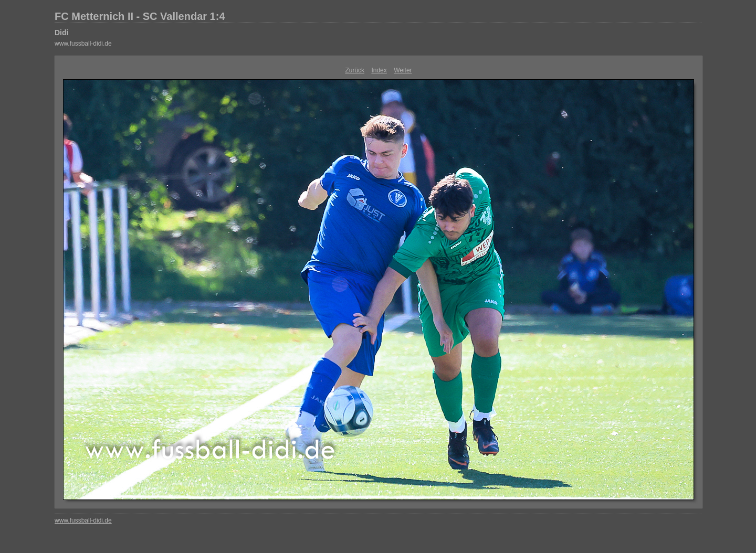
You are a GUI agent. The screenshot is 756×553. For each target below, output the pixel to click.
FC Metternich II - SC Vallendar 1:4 (140, 16)
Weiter (403, 70)
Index (379, 70)
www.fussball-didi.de (83, 44)
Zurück (355, 70)
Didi (61, 33)
